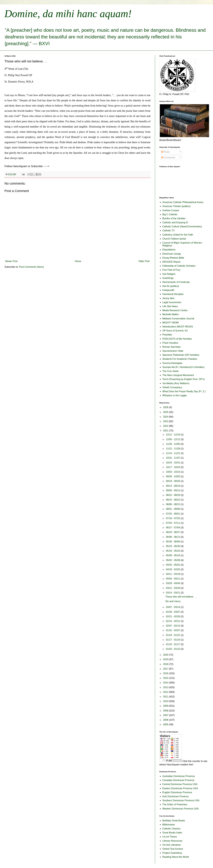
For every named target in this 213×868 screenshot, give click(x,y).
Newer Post (11, 261)
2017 (166, 669)
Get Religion (169, 274)
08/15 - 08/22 (173, 500)
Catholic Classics (171, 829)
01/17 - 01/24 (173, 640)
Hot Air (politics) (171, 286)
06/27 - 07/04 (173, 528)
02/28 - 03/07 (173, 612)
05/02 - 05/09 (173, 560)
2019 (166, 659)
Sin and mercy (173, 601)
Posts (165, 152)
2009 (166, 706)
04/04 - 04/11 (173, 579)
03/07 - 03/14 (173, 607)
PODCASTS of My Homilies (177, 339)
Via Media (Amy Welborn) (176, 383)
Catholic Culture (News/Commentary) (182, 226)
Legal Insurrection (172, 302)
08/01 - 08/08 (173, 509)
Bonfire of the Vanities (174, 218)
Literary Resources (172, 841)
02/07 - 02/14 (173, 626)
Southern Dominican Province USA (181, 800)
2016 (166, 673)
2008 (166, 711)
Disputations (169, 250)
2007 (166, 715)
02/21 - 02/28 (173, 616)
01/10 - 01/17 (173, 644)
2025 (166, 412)
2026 (166, 407)
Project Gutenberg (172, 853)
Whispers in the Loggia (174, 395)
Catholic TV (168, 231)
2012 (166, 692)
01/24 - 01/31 (173, 635)
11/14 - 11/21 (173, 453)
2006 (166, 720)
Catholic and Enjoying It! (175, 222)
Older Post (144, 261)
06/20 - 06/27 (173, 532)
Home (78, 261)
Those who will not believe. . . (181, 597)
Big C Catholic (170, 214)
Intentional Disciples (173, 294)
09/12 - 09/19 (173, 486)
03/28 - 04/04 (173, 583)
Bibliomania (169, 825)
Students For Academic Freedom (180, 359)
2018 (166, 664)
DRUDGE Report (171, 262)
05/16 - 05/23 (173, 551)
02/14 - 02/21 (173, 621)
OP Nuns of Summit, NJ (175, 331)
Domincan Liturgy (172, 254)
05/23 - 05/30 (173, 546)
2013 (166, 687)
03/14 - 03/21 (173, 593)
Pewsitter (167, 335)
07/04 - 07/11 (173, 523)
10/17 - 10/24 (173, 467)
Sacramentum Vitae (173, 351)
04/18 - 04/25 (173, 569)
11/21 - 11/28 (173, 449)
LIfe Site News (170, 306)
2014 (166, 683)
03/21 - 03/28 (173, 588)
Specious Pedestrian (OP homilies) (181, 355)
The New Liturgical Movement (178, 375)
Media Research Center (175, 310)
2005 (166, 724)
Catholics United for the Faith (178, 235)
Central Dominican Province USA (180, 784)
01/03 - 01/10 (173, 649)
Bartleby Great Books (174, 821)
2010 (166, 701)
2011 (166, 697)
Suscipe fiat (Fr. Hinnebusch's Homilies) (183, 367)
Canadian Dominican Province (178, 780)
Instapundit (168, 290)
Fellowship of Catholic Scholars (179, 266)
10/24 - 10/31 (173, 463)
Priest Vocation (170, 343)
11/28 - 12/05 (173, 444)
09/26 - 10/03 (173, 476)
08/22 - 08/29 (173, 495)
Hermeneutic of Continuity (176, 282)
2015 (166, 678)
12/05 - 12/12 (173, 439)
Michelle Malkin (170, 314)
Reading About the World (176, 857)
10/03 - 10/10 (173, 472)
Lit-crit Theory (170, 837)
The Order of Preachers (175, 804)
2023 (166, 421)
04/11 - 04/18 (173, 574)
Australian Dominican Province (179, 776)
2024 (166, 417)
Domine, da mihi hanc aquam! (68, 14)
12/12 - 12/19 (173, 435)
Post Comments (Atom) (31, 267)
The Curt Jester (171, 371)
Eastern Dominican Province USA (180, 788)
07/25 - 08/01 (173, 514)
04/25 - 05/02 (173, 565)
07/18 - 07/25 (173, 518)
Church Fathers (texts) (174, 239)
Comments (168, 158)
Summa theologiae (172, 363)
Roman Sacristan (172, 347)
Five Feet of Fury (171, 270)
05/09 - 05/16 (173, 555)
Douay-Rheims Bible (173, 258)
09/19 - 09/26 (173, 481)
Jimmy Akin (168, 298)
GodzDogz (168, 278)
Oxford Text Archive (173, 849)
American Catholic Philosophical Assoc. (183, 202)
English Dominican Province (177, 792)
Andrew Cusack (171, 210)
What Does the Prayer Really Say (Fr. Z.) (184, 391)
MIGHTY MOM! (171, 323)
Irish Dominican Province (176, 796)
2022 (166, 426)
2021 (166, 431)
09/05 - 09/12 (173, 490)
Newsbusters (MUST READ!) (178, 327)
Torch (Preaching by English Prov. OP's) (184, 379)
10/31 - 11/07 (173, 458)
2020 (166, 655)
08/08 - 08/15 (173, 504)
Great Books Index (172, 833)
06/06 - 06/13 (173, 537)
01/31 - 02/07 (173, 630)
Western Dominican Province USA (180, 809)
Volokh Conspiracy (172, 387)
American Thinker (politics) (176, 206)
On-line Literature (172, 845)
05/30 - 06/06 (173, 542)
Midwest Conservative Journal (178, 319)
